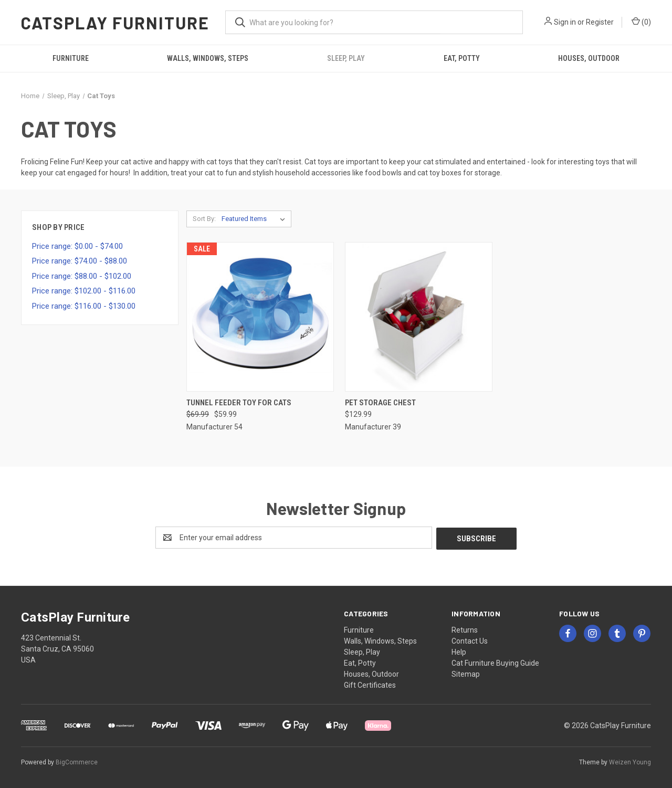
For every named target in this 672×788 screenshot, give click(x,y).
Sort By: (204, 219)
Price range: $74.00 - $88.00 (80, 261)
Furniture (71, 58)
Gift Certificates (370, 684)
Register (600, 22)
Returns (465, 629)
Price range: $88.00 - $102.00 (82, 276)
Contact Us (470, 640)
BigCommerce (77, 761)
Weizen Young (630, 761)
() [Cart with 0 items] (641, 22)
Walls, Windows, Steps (208, 58)
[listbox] (255, 219)
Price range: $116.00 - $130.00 (84, 306)
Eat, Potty (462, 58)
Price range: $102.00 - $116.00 (84, 291)
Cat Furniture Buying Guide (495, 662)
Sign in (565, 22)
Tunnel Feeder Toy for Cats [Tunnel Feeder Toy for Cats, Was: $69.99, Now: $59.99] (239, 403)
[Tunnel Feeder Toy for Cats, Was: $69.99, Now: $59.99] (260, 317)
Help (459, 651)
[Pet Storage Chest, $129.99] (419, 317)
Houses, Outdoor (589, 58)
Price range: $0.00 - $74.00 (77, 246)
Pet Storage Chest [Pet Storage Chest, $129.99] (380, 403)
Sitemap (466, 673)
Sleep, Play (346, 58)
